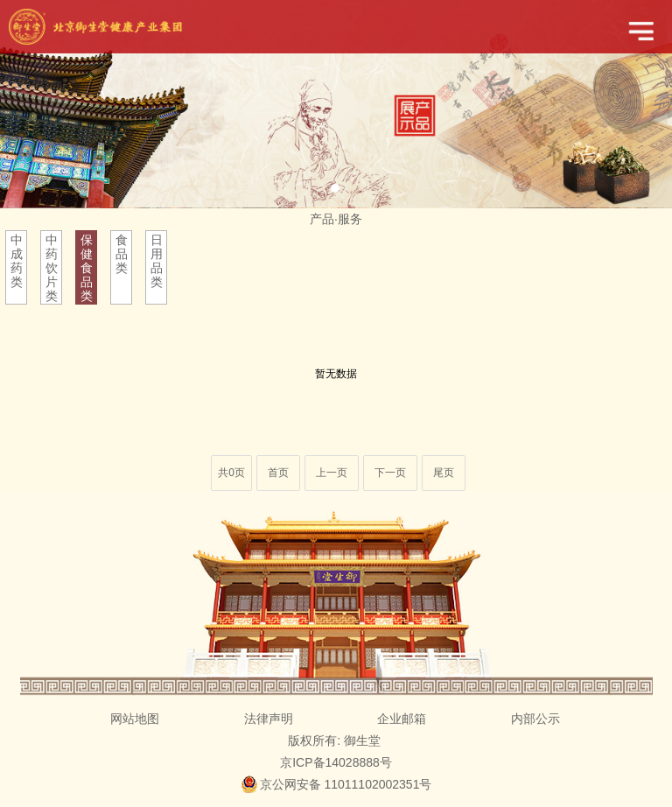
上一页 (332, 473)
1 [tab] (335, 188)
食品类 (122, 254)
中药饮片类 (52, 268)
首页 (278, 473)
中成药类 (17, 261)
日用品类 (157, 261)
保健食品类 (87, 268)
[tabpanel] (336, 104)
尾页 (444, 473)
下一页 (390, 473)
